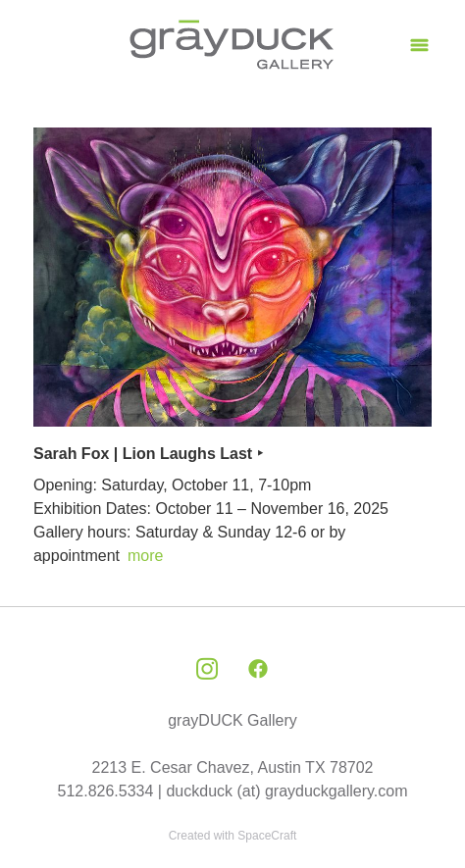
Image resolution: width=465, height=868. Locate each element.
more (145, 556)
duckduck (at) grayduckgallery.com (286, 791)
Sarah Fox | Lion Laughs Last (143, 454)
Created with (233, 836)
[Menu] (419, 45)
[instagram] (207, 670)
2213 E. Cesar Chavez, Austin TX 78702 (233, 767)
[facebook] (258, 670)
